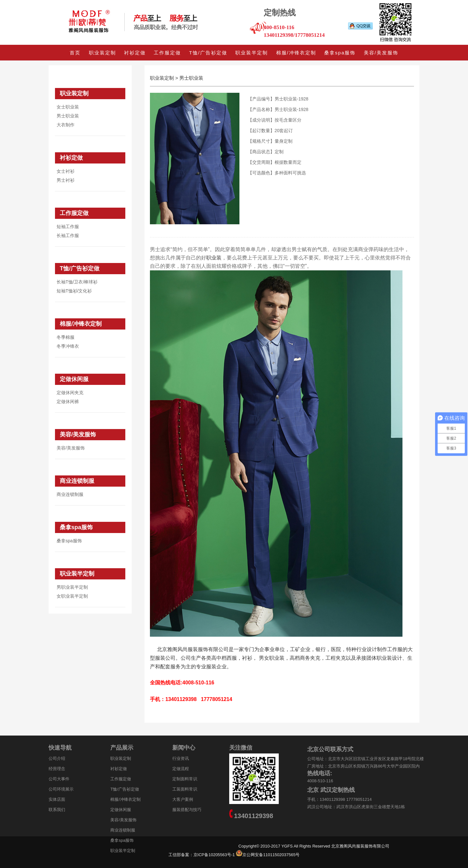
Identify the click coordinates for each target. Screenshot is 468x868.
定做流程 (181, 769)
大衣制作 (66, 125)
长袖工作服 (68, 235)
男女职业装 (272, 658)
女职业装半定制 (72, 596)
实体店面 (57, 799)
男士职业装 (68, 116)
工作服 (395, 649)
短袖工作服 (68, 227)
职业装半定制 (252, 53)
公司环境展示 (61, 789)
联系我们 (57, 810)
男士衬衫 (66, 180)
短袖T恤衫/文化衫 (74, 291)
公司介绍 (57, 758)
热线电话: (320, 773)
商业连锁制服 (77, 481)
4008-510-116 (320, 781)
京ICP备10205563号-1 (218, 855)
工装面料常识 (185, 789)
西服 (232, 658)
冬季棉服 (66, 337)
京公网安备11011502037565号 (271, 855)
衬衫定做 (135, 53)
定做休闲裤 (68, 402)
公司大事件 (59, 779)
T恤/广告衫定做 (208, 53)
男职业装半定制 (72, 587)
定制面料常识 (185, 779)
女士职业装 (68, 107)
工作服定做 (167, 53)
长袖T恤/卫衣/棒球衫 (77, 282)
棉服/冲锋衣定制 (296, 53)
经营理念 (57, 769)
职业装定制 (102, 53)
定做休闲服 (74, 379)
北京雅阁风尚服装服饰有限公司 (193, 649)
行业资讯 (181, 758)
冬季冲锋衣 (68, 346)
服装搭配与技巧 (187, 810)
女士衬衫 (66, 171)
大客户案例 (183, 799)
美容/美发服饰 (381, 53)
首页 (75, 53)
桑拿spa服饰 (340, 53)
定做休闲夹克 (70, 393)
